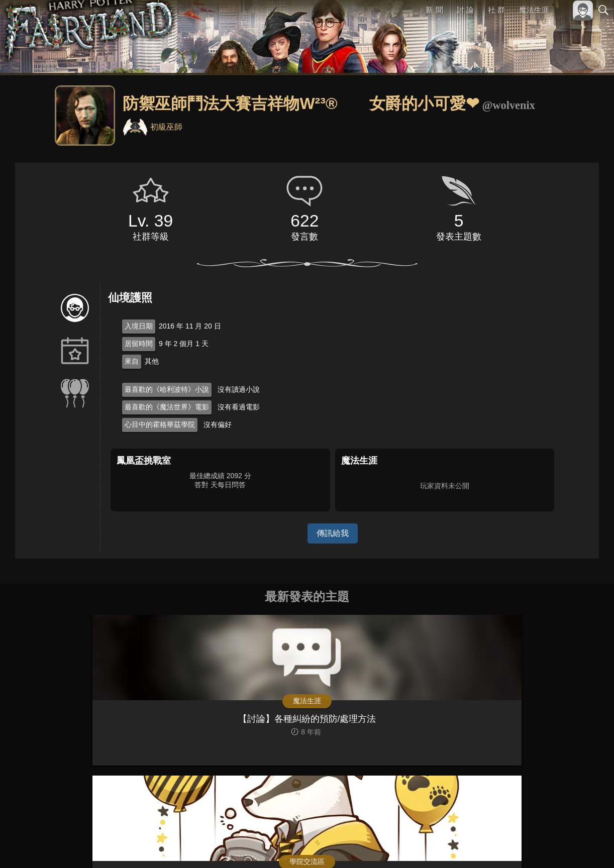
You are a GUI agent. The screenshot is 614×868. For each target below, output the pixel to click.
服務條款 (516, 844)
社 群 (496, 10)
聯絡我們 (587, 844)
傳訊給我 (333, 533)
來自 (132, 361)
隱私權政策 (551, 844)
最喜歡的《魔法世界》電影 (167, 407)
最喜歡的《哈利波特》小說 (167, 389)
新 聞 (435, 10)
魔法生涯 (534, 10)
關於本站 (483, 844)
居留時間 (139, 344)
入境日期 (139, 326)
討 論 (466, 10)
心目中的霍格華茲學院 (160, 424)
